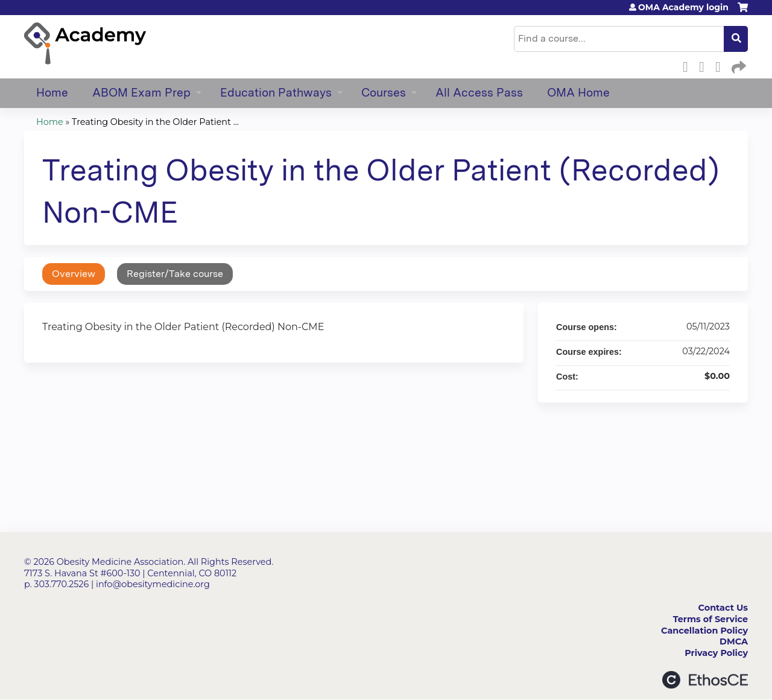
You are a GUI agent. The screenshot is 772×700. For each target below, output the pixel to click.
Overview (74, 274)
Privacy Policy (716, 653)
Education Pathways (276, 93)
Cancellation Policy (704, 631)
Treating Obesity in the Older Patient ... (155, 122)
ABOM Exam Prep (141, 93)
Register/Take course (175, 274)
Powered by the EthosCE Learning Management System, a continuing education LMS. (705, 680)
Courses (384, 93)
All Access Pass (479, 93)
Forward (738, 65)
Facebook (689, 65)
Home (52, 93)
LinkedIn (721, 65)
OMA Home (578, 93)
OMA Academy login (683, 7)
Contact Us (723, 608)
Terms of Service (710, 619)
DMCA (734, 641)
